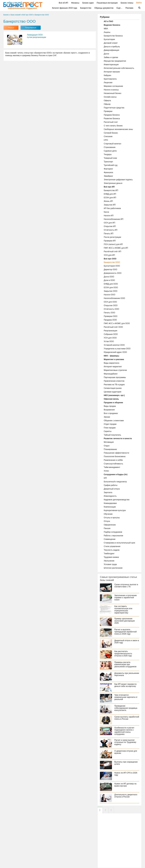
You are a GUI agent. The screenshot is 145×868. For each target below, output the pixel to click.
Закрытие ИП (110, 205)
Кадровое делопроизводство (117, 500)
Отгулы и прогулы (112, 518)
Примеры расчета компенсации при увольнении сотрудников (125, 664)
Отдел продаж (110, 424)
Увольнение (109, 561)
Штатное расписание (113, 568)
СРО (106, 140)
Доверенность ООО (113, 273)
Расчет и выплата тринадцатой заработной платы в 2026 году (125, 632)
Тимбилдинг (109, 554)
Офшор (107, 104)
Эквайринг (108, 176)
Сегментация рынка (113, 388)
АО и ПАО (108, 21)
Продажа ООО (110, 320)
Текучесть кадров (112, 550)
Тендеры (108, 154)
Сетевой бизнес (111, 133)
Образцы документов (104, 8)
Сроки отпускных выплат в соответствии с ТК (126, 586)
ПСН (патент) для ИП (113, 244)
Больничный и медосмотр (115, 482)
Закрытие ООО (111, 291)
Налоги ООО (109, 295)
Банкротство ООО (112, 262)
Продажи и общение (113, 403)
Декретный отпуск (112, 489)
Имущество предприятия (115, 61)
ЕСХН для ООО (111, 287)
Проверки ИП (110, 241)
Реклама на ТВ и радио (114, 385)
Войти (138, 3)
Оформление (110, 525)
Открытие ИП (110, 226)
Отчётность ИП (111, 230)
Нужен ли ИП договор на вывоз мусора (125, 785)
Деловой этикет (111, 43)
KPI (105, 478)
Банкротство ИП (111, 190)
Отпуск (107, 521)
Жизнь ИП (108, 201)
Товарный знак (110, 158)
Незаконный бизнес (113, 93)
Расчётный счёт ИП (112, 252)
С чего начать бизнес (113, 126)
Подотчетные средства (114, 108)
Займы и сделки (111, 57)
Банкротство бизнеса (113, 36)
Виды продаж (110, 406)
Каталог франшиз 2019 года (65, 8)
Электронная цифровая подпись (118, 180)
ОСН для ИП (109, 223)
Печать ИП (109, 234)
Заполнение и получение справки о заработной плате (126, 598)
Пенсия (107, 528)
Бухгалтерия (109, 39)
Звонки (107, 417)
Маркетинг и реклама (114, 359)
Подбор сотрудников (113, 532)
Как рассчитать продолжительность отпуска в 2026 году (123, 654)
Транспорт (108, 162)
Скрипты (108, 431)
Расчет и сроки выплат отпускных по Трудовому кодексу (125, 742)
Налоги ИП (109, 216)
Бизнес (6, 15)
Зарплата (108, 492)
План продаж (110, 428)
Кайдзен (107, 75)
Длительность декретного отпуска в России (126, 796)
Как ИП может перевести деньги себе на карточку (125, 685)
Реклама (129, 8)
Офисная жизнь (111, 399)
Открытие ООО (111, 305)
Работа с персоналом (113, 536)
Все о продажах (111, 413)
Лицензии (108, 83)
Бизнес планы (127, 3)
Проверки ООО (111, 316)
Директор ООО (110, 269)
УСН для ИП (109, 255)
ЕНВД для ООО (111, 284)
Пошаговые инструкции (107, 3)
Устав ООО (109, 341)
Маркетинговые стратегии (115, 370)
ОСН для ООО (110, 302)
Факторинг (108, 169)
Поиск (138, 8)
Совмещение (110, 539)
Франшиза (108, 172)
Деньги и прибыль (112, 47)
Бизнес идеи (88, 3)
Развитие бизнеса (112, 118)
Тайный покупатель (112, 435)
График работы (111, 485)
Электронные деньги (113, 183)
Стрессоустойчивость (113, 464)
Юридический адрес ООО (115, 352)
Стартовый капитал (112, 144)
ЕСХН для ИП (110, 198)
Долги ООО (109, 277)
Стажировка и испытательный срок (119, 543)
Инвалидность (110, 496)
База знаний (16, 15)
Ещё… (119, 8)
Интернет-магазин (112, 72)
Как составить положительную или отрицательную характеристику (123, 610)
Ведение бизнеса (112, 25)
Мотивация (109, 442)
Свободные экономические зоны (118, 129)
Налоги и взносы (111, 90)
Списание (108, 136)
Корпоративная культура (115, 510)
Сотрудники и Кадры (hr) (116, 474)
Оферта (107, 100)
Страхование (110, 147)
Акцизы (107, 32)
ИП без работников (112, 208)
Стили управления (112, 546)
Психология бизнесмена (115, 456)
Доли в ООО (109, 280)
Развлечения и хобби (113, 460)
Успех (106, 471)
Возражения (109, 410)
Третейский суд (111, 165)
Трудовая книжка (111, 557)
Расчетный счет (111, 122)
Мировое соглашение (113, 86)
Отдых (107, 446)
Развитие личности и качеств (118, 438)
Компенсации (110, 507)
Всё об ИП (63, 3)
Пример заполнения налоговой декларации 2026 (125, 621)
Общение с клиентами (114, 421)
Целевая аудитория (113, 392)
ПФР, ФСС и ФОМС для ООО (117, 323)
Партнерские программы (115, 377)
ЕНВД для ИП (110, 194)
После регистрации (112, 237)
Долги (106, 54)
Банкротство (86, 8)
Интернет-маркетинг (113, 367)
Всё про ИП (109, 187)
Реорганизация (110, 331)
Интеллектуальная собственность (119, 68)
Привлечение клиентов (114, 381)
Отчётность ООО (111, 309)
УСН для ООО (110, 338)
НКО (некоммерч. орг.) (114, 395)
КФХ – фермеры (111, 356)
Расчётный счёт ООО (113, 327)
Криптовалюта (110, 79)
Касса (106, 212)
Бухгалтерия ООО (112, 266)
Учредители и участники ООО (117, 349)
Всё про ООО (110, 259)
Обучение (108, 514)
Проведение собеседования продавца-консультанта (126, 708)
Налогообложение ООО (114, 298)
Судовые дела (110, 151)
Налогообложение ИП (114, 219)
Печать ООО (109, 313)
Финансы (75, 3)
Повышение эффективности (116, 453)
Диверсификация (111, 50)
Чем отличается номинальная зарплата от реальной (126, 697)
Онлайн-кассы (110, 97)
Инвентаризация (111, 65)
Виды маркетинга (112, 363)
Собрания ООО (111, 334)
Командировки (110, 503)
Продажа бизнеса (112, 115)
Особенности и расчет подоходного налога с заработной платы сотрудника (124, 731)
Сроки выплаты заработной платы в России (127, 718)
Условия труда (110, 564)
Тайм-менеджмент (112, 467)
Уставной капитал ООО (114, 345)
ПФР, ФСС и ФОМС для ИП (116, 248)
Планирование (110, 449)
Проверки (108, 111)
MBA (106, 29)
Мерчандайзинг (111, 374)
